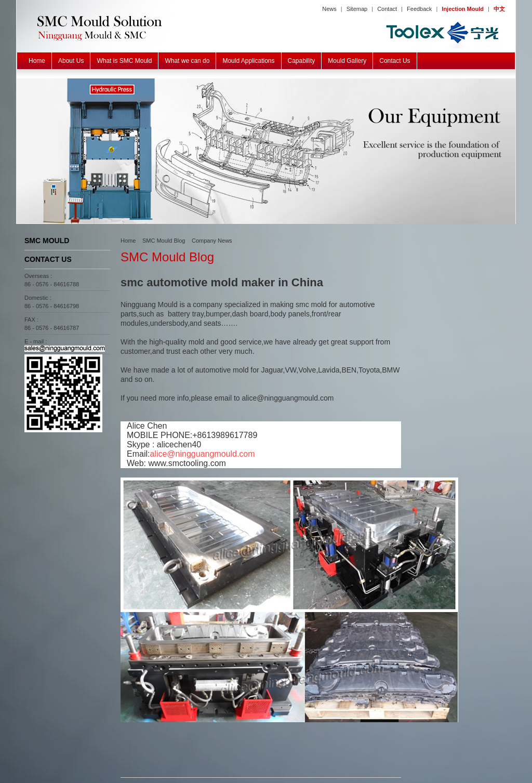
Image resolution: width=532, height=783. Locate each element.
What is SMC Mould (124, 61)
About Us (71, 61)
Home (37, 61)
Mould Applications (248, 61)
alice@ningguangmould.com (202, 454)
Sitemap (357, 9)
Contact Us (395, 61)
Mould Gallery (347, 61)
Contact (387, 9)
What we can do (187, 61)
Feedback (419, 9)
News (329, 9)
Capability (302, 61)
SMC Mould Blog (164, 241)
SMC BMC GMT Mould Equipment (266, 151)
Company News (212, 241)
